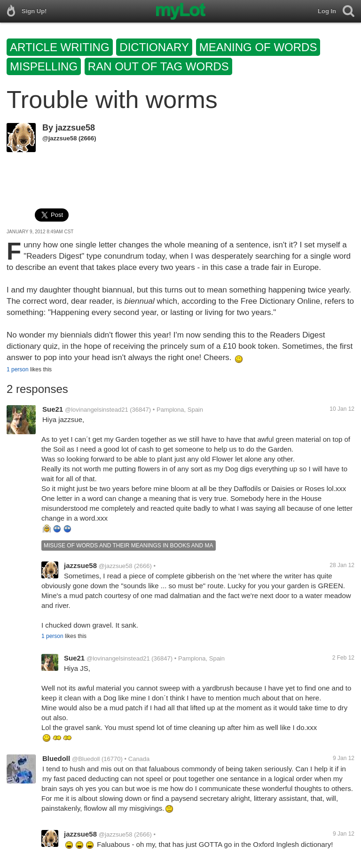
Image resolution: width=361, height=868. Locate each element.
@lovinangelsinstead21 (97, 410)
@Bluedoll (86, 759)
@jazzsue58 (59, 138)
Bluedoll (56, 758)
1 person (18, 369)
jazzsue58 (75, 128)
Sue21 (53, 409)
